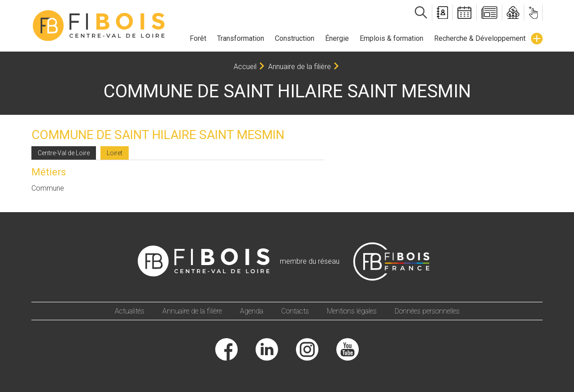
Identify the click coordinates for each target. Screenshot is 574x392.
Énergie (337, 38)
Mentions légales (352, 311)
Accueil (245, 67)
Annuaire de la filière (300, 67)
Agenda (252, 311)
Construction (295, 38)
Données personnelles (427, 311)
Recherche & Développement (480, 38)
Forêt (198, 38)
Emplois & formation (391, 38)
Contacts (295, 311)
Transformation (241, 38)
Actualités (130, 311)
